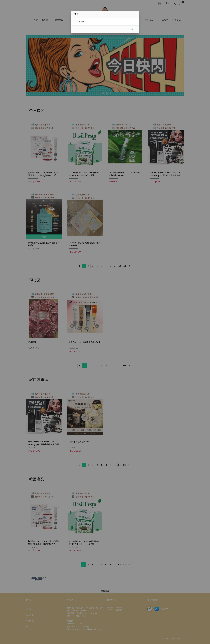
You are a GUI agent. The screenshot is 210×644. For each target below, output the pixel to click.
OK (132, 29)
